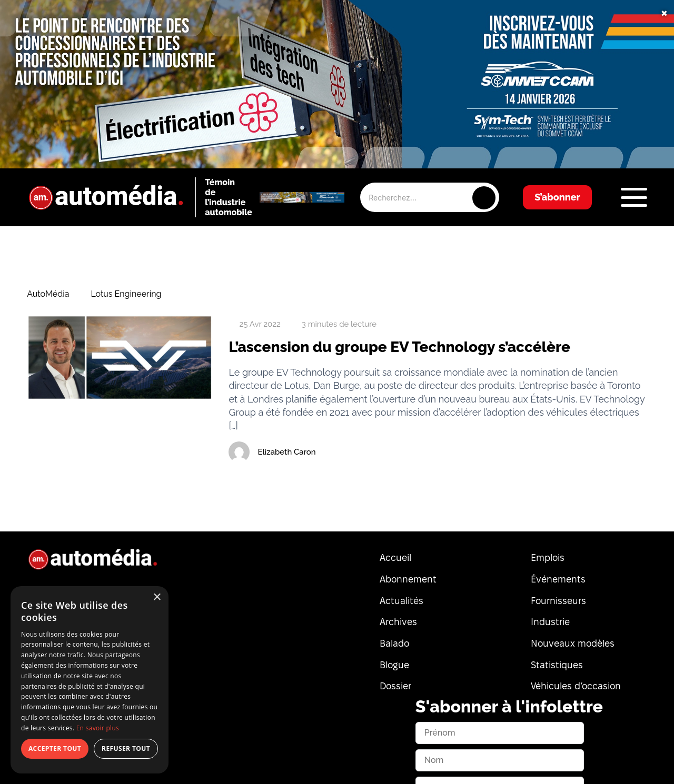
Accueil (395, 557)
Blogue (394, 665)
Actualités (402, 601)
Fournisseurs (558, 601)
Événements (558, 579)
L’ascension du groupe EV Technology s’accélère (399, 347)
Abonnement (408, 579)
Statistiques (557, 665)
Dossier (395, 686)
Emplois (548, 557)
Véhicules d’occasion (576, 686)
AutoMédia (48, 294)
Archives (398, 622)
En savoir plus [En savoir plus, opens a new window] (98, 728)
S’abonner (557, 197)
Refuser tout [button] (126, 748)
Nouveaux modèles (573, 643)
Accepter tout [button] (55, 748)
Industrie (550, 622)
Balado (394, 643)
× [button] (157, 597)
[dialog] (90, 680)
